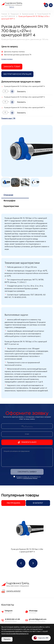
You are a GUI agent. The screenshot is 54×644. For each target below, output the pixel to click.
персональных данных (30, 478)
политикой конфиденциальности (15, 634)
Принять (7, 639)
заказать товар (12, 67)
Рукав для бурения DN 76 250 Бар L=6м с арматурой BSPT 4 (24, 108)
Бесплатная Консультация (17, 74)
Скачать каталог (11, 591)
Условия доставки (7, 59)
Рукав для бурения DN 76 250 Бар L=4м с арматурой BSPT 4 (24, 97)
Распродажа (13, 503)
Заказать (21, 92)
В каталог (38, 503)
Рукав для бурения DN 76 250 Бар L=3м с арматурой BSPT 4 (24, 86)
